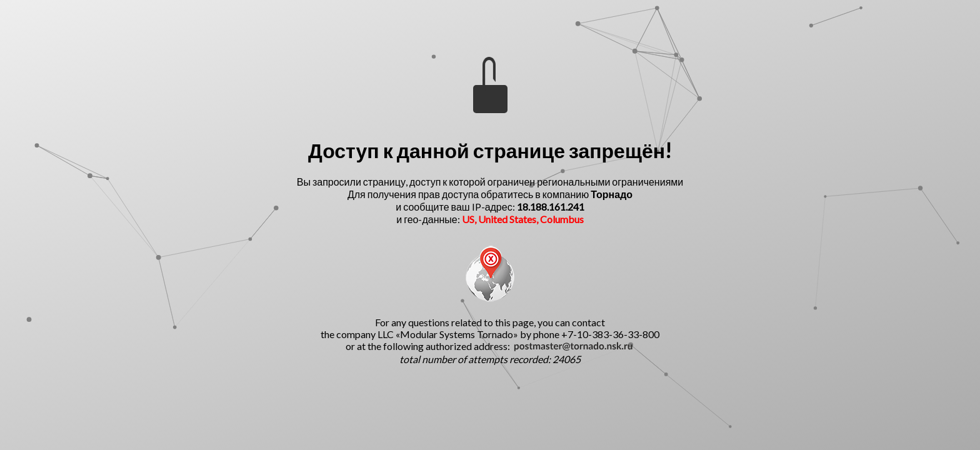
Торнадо (612, 194)
